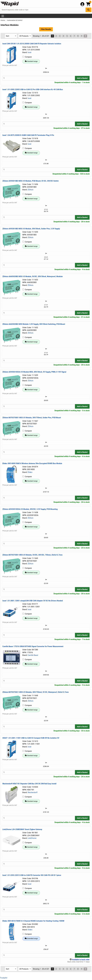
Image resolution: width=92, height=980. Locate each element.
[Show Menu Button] (3, 16)
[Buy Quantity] (39, 78)
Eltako (30, 472)
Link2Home (32, 838)
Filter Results (46, 29)
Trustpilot (4, 978)
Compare (27, 57)
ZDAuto (30, 190)
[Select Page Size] (25, 36)
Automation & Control (15, 20)
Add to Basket (82, 78)
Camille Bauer (33, 655)
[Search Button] (88, 10)
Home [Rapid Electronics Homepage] (3, 20)
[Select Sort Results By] (11, 36)
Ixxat (29, 52)
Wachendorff (32, 792)
